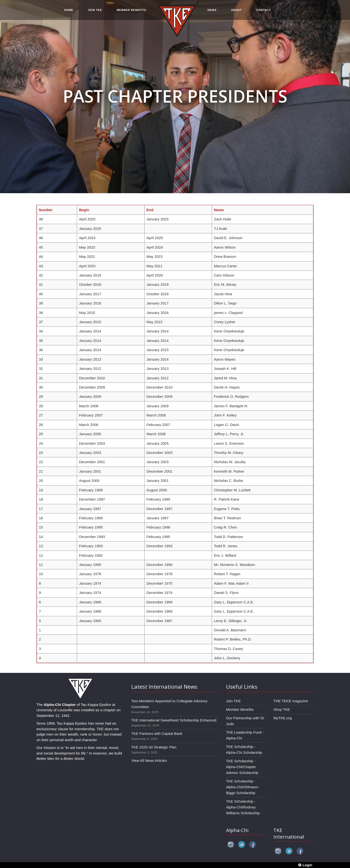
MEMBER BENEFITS (131, 10)
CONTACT (264, 10)
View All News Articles (149, 760)
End (150, 210)
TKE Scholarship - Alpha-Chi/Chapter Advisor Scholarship (242, 767)
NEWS (212, 10)
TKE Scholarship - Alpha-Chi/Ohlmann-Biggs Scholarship (243, 787)
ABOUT (236, 10)
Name (219, 210)
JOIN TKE (95, 10)
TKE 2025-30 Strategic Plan (154, 747)
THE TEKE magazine (291, 701)
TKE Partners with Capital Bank (157, 733)
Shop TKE (282, 709)
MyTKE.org (283, 718)
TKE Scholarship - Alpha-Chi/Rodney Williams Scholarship (243, 807)
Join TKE (233, 701)
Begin (84, 210)
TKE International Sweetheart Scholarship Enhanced (174, 720)
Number (46, 210)
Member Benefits (240, 709)
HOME (69, 10)
